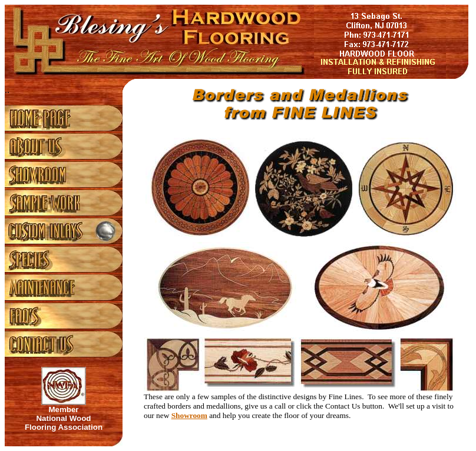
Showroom (189, 415)
